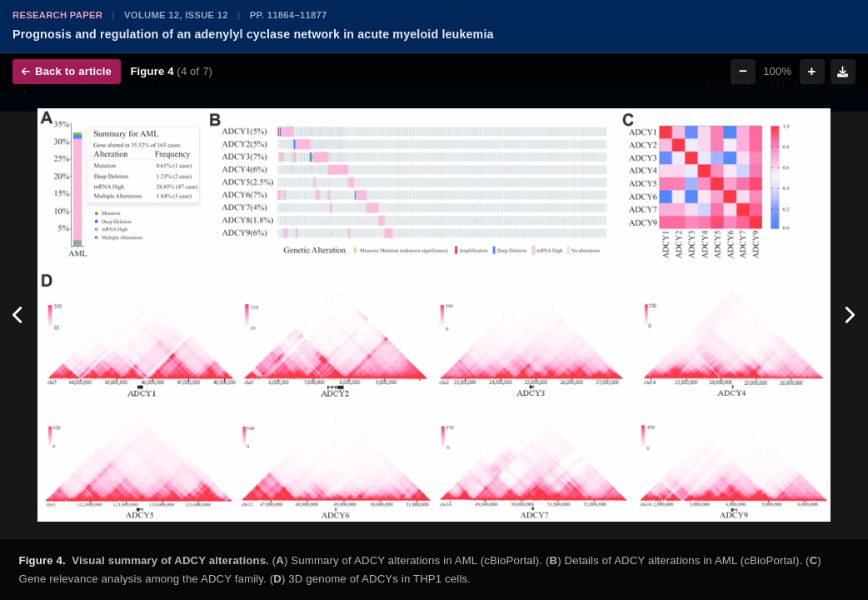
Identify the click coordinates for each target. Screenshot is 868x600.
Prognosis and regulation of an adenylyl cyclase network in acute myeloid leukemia (253, 34)
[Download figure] (843, 72)
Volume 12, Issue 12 (176, 15)
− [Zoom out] (743, 71)
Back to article (67, 71)
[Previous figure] (19, 315)
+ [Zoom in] (812, 71)
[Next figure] (849, 315)
